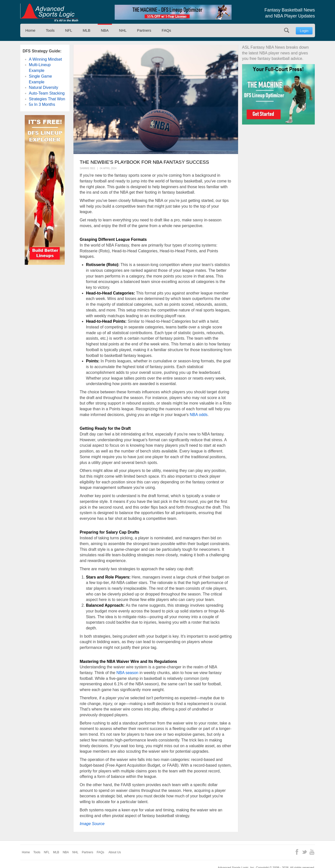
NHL (123, 30)
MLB (87, 30)
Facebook (297, 852)
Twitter (304, 852)
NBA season (127, 673)
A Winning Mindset (46, 59)
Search (287, 30)
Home (30, 30)
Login (304, 31)
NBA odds (199, 415)
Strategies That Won (47, 99)
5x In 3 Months (42, 104)
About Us (115, 852)
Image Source (92, 824)
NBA (105, 30)
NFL (69, 30)
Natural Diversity (44, 87)
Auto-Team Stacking (47, 93)
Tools (50, 30)
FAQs (166, 30)
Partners (144, 30)
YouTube (312, 852)
